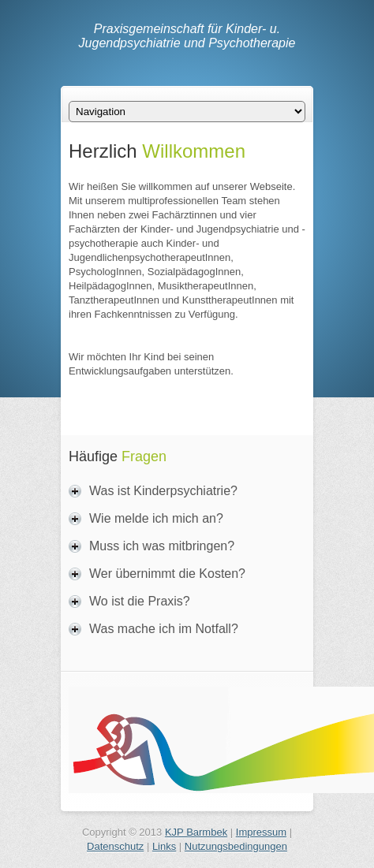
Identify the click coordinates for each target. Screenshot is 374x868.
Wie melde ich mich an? (156, 518)
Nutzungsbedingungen (236, 846)
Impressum (261, 832)
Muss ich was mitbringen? (162, 546)
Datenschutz (115, 846)
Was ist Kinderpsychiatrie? (163, 491)
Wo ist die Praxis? (140, 601)
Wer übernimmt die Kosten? (167, 574)
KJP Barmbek (196, 832)
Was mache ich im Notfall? (164, 629)
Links (164, 846)
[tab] (187, 491)
